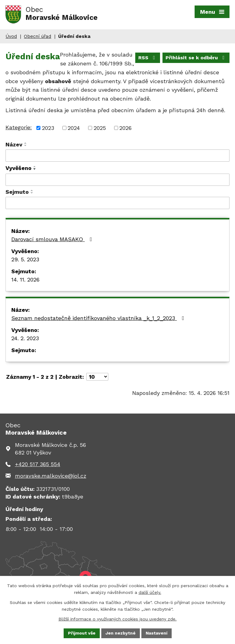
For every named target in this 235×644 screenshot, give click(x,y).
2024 (74, 128)
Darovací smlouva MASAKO (53, 239)
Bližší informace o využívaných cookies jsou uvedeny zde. (117, 619)
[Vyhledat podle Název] (117, 156)
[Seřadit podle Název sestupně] (26, 145)
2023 (48, 128)
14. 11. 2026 (25, 280)
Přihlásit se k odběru (196, 58)
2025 (100, 128)
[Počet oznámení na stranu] (97, 377)
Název (14, 144)
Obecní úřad (37, 36)
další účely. (150, 592)
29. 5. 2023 (25, 259)
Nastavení (157, 633)
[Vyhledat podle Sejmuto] (117, 203)
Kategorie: (19, 127)
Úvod (11, 36)
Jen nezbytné (121, 633)
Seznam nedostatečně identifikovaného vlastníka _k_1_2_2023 (99, 318)
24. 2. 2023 (25, 338)
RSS (148, 58)
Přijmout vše (82, 633)
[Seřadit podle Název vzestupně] (26, 143)
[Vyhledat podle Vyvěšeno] (117, 180)
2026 (125, 128)
